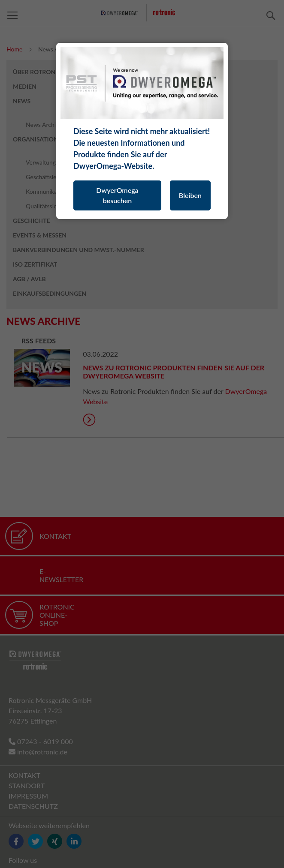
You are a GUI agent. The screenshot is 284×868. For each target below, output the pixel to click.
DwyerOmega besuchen (117, 195)
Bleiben (190, 195)
